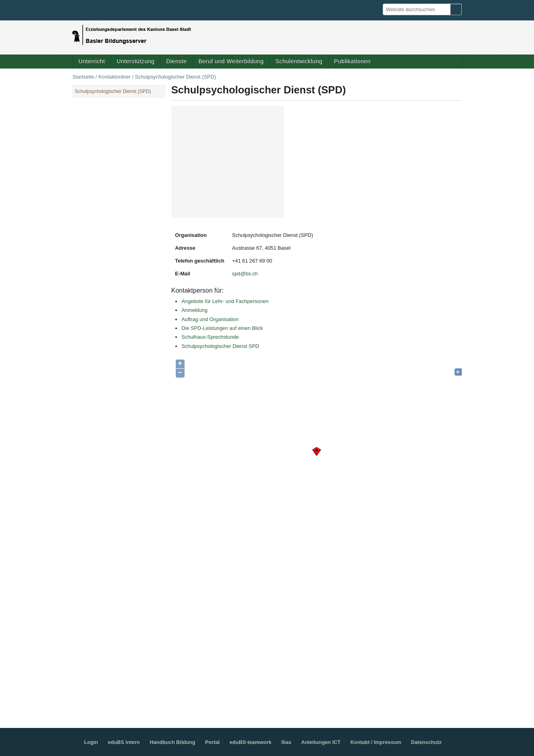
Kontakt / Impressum (376, 742)
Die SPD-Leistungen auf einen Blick (222, 328)
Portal (212, 742)
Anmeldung (194, 310)
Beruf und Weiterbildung (231, 61)
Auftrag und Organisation (210, 319)
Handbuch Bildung (173, 742)
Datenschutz (426, 742)
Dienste (176, 61)
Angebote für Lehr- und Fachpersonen (225, 301)
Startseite (83, 77)
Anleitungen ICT (321, 742)
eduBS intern (124, 742)
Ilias (286, 742)
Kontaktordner (114, 77)
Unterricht (91, 61)
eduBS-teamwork (251, 742)
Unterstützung (136, 61)
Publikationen (352, 61)
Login (91, 742)
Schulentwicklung (299, 61)
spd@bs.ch (245, 274)
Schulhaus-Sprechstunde (210, 337)
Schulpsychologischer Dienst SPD (220, 346)
